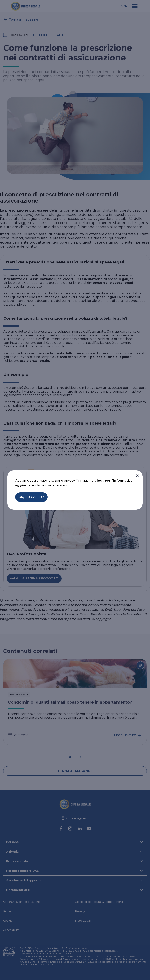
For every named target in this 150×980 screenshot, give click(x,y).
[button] (137, 476)
